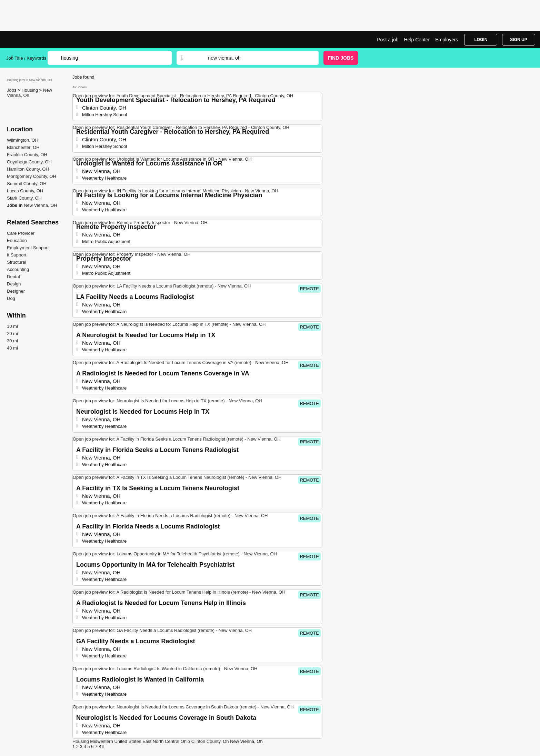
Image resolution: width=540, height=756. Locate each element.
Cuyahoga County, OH (29, 162)
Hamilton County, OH (28, 169)
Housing (30, 90)
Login (481, 40)
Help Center (417, 40)
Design (14, 284)
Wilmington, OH (23, 140)
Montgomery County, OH (32, 176)
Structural (17, 262)
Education (17, 240)
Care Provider (21, 233)
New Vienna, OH (41, 205)
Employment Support (28, 248)
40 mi (12, 348)
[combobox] (257, 58)
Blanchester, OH (23, 147)
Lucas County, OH (25, 191)
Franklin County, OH (27, 155)
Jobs (12, 90)
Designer (16, 291)
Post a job (388, 40)
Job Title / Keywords (26, 58)
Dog (11, 298)
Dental (13, 277)
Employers (447, 40)
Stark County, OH (24, 198)
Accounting (18, 269)
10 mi (12, 326)
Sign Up (518, 40)
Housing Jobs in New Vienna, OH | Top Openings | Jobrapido (32, 40)
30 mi (12, 341)
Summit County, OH (27, 184)
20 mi (12, 334)
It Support (17, 255)
